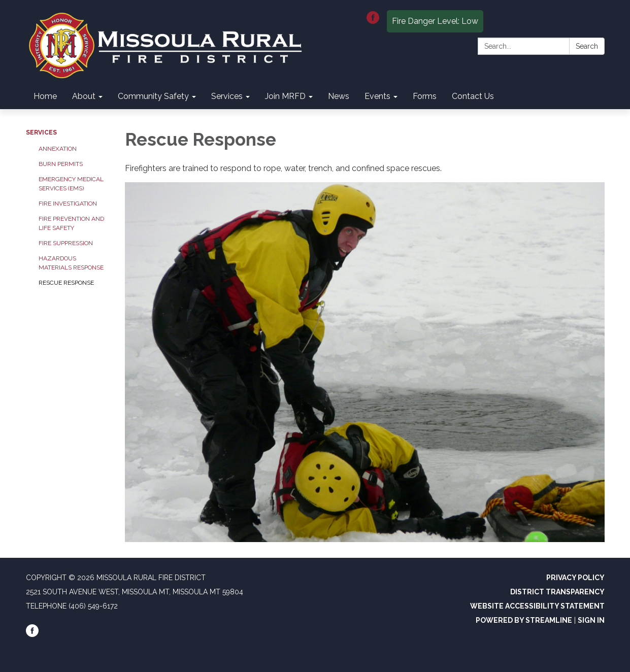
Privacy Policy (575, 578)
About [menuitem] (84, 96)
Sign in (591, 620)
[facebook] (373, 21)
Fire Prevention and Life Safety (71, 223)
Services (41, 132)
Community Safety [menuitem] (153, 96)
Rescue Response (66, 283)
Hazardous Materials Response (71, 263)
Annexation (58, 149)
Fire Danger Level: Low (435, 21)
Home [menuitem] (45, 96)
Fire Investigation (68, 204)
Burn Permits (61, 164)
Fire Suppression (66, 243)
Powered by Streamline (524, 620)
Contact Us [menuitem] (473, 96)
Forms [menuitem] (425, 96)
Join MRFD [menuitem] (285, 96)
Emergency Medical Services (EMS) (71, 184)
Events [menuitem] (377, 96)
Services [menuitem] (227, 96)
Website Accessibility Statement (537, 606)
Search (587, 46)
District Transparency (557, 592)
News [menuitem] (339, 96)
